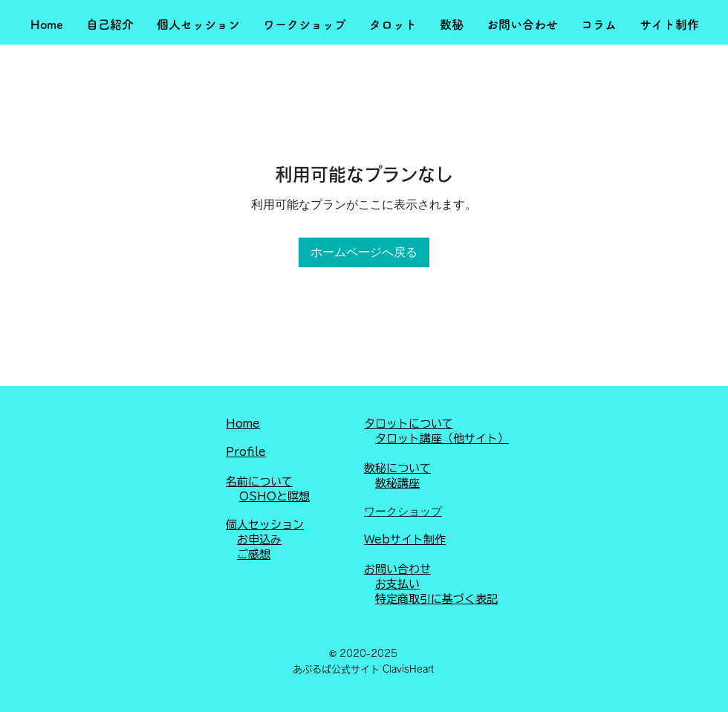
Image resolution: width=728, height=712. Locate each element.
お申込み (259, 539)
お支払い (397, 584)
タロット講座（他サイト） (442, 438)
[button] (110, 25)
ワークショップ (403, 511)
